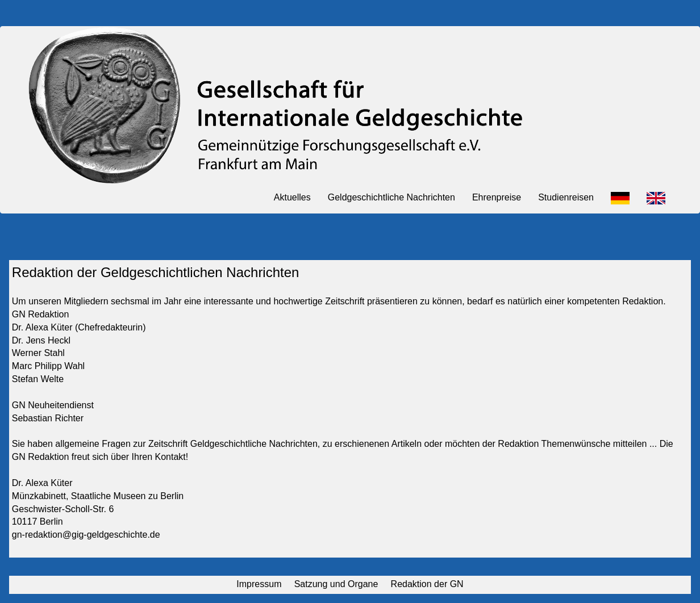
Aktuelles (292, 197)
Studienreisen (566, 197)
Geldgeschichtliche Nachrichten (391, 197)
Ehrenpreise (497, 197)
